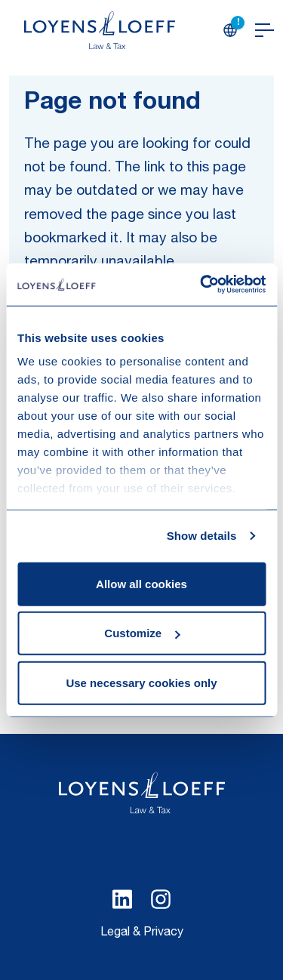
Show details (202, 536)
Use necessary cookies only (141, 682)
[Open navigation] (265, 30)
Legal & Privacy (142, 933)
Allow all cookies (141, 583)
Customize (142, 633)
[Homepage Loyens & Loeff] (100, 30)
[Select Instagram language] (161, 899)
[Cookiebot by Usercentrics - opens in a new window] (201, 285)
